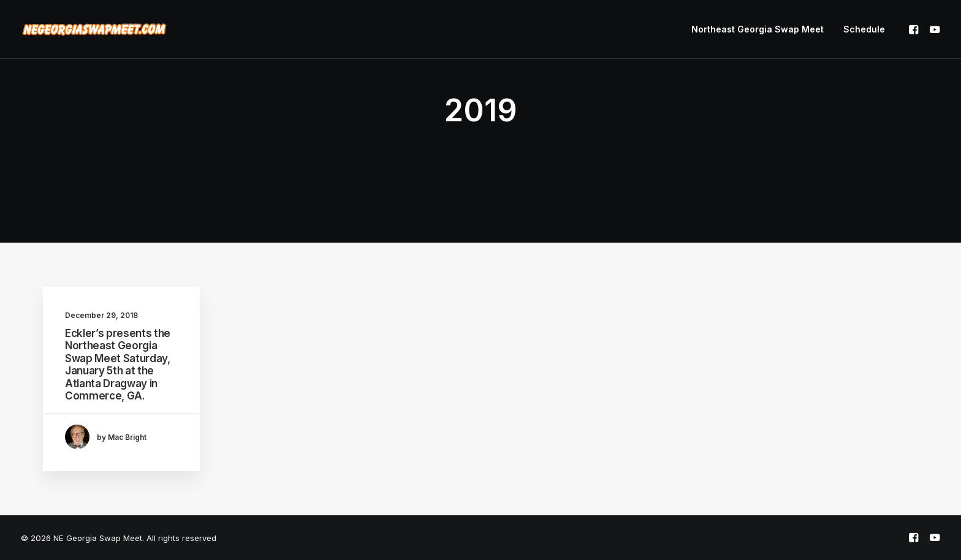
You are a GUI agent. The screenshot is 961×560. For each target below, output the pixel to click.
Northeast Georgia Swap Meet (758, 29)
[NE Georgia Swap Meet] (94, 29)
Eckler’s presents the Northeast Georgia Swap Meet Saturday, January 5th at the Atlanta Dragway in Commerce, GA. (118, 365)
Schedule (864, 29)
